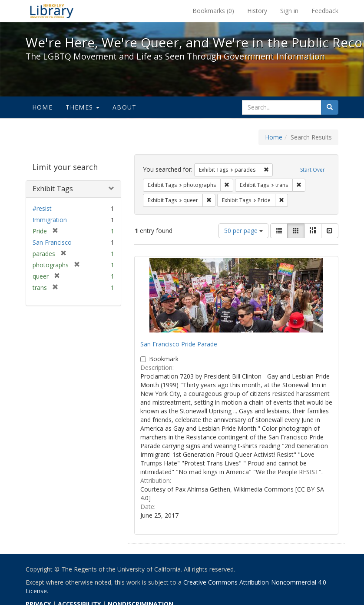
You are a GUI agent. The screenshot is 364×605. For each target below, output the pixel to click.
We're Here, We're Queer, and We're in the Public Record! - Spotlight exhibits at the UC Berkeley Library (52, 11)
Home (42, 107)
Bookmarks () (213, 11)
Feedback (325, 11)
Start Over (313, 170)
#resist (42, 208)
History (257, 11)
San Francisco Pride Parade (179, 344)
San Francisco (52, 242)
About (124, 107)
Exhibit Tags (53, 189)
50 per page (243, 231)
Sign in (289, 11)
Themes (83, 107)
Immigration (50, 220)
